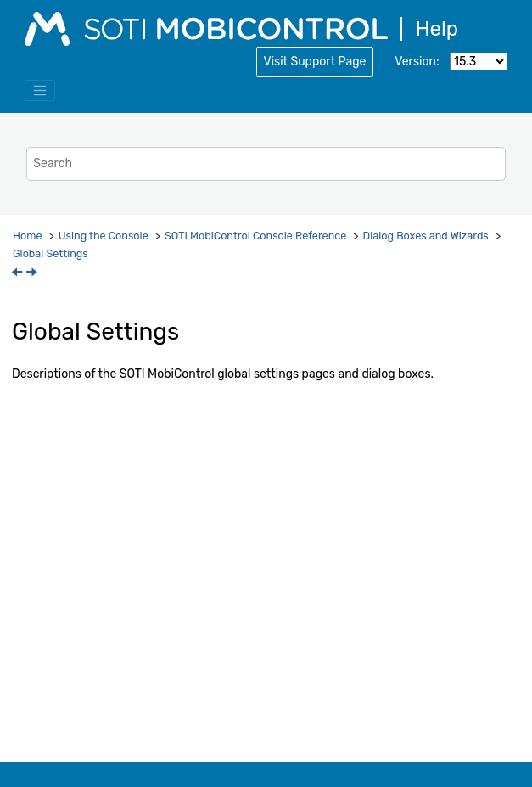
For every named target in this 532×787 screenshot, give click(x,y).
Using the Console (104, 236)
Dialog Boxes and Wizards (426, 236)
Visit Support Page (315, 62)
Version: (417, 62)
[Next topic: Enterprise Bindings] (33, 274)
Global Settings (50, 253)
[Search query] (266, 163)
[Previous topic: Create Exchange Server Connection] (19, 274)
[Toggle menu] (40, 91)
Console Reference (255, 236)
